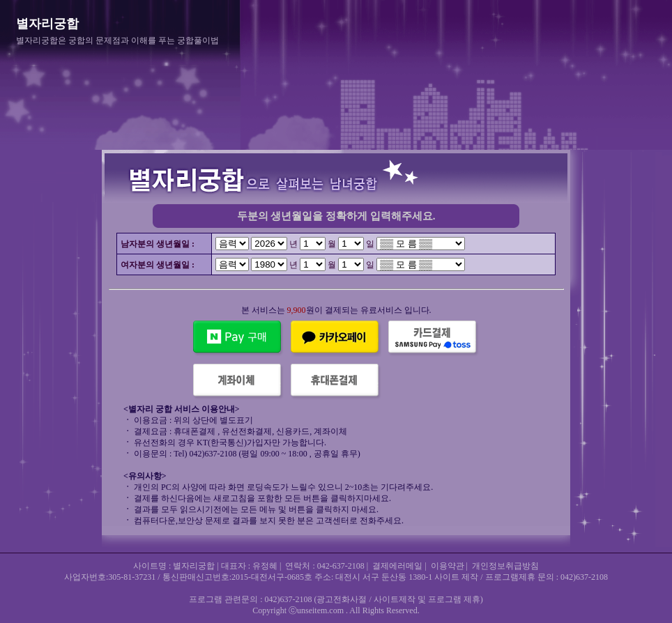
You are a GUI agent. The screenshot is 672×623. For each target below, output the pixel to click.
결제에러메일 (397, 566)
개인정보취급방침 (505, 566)
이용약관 (448, 566)
